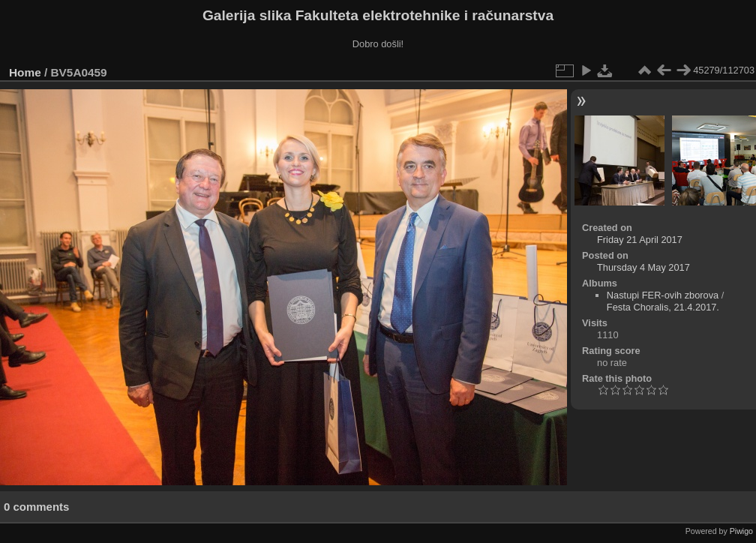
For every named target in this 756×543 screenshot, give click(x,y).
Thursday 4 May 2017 (643, 267)
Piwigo (741, 531)
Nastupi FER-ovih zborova (663, 295)
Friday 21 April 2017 (640, 240)
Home (25, 72)
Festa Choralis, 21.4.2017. (663, 307)
